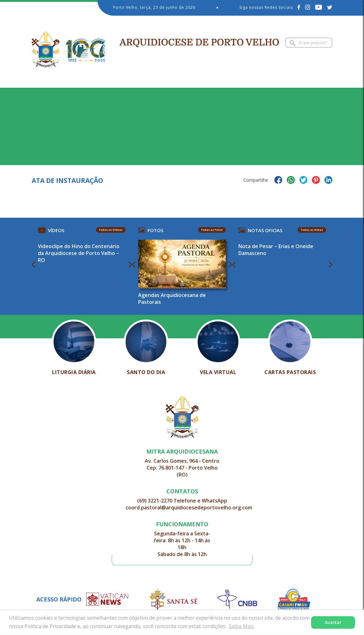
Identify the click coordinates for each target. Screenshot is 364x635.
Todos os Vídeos (111, 230)
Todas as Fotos (212, 230)
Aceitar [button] (333, 622)
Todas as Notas (312, 230)
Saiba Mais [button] (241, 626)
